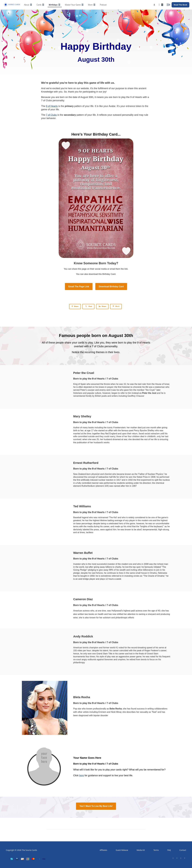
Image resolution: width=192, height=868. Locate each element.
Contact (183, 850)
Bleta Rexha (82, 697)
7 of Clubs (51, 115)
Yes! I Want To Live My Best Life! (96, 806)
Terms (156, 850)
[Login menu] (168, 5)
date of (77, 97)
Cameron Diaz (83, 599)
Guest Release (122, 850)
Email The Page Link (79, 287)
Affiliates (103, 850)
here (81, 775)
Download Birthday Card (111, 287)
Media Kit (141, 850)
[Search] (154, 5)
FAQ (169, 850)
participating (89, 92)
